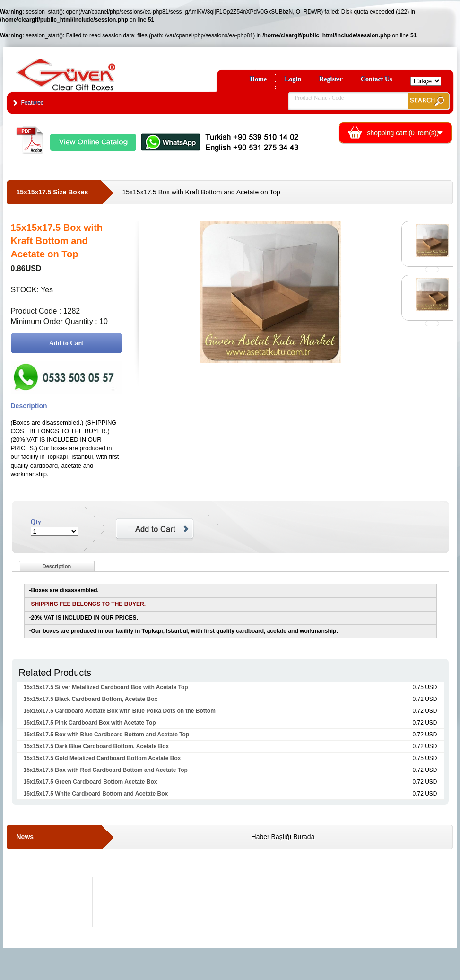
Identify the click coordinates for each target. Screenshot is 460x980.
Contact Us (377, 79)
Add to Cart (66, 343)
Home (258, 79)
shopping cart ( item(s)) (403, 133)
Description (57, 566)
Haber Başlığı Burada (283, 837)
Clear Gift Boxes (86, 70)
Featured (33, 103)
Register (331, 79)
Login (293, 79)
